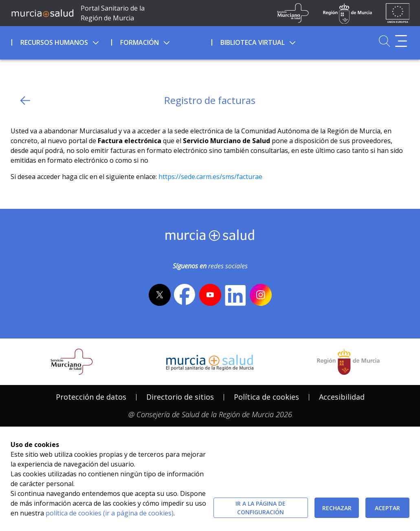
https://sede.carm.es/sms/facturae (210, 177)
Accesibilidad (342, 397)
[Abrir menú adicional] (401, 41)
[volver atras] (25, 101)
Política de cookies (266, 397)
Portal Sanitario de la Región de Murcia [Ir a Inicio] (113, 13)
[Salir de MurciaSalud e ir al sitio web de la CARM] (348, 362)
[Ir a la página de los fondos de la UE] (398, 13)
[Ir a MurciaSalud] (43, 13)
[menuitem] (61, 41)
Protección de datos (91, 397)
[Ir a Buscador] (384, 41)
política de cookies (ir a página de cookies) (110, 513)
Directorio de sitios (180, 397)
